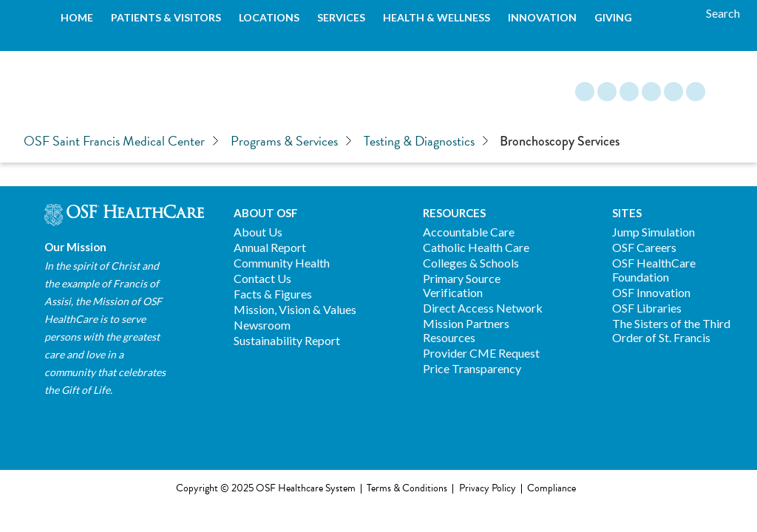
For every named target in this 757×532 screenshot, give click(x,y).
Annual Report (270, 247)
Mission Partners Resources (466, 330)
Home (77, 17)
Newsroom (262, 325)
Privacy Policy (488, 489)
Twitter (673, 92)
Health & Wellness (437, 17)
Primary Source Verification (462, 285)
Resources (454, 213)
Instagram (629, 92)
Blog (585, 92)
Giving (613, 17)
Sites (627, 213)
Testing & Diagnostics (426, 141)
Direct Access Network (483, 308)
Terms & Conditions (407, 489)
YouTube (696, 92)
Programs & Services (291, 141)
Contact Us (262, 278)
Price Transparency (472, 368)
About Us (258, 232)
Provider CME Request (481, 353)
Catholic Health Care (476, 247)
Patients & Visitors (166, 17)
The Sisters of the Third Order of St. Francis (671, 330)
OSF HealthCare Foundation (654, 270)
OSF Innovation (651, 292)
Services (341, 17)
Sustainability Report (287, 340)
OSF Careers (644, 247)
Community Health (282, 263)
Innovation (542, 17)
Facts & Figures (273, 294)
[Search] (723, 13)
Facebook (607, 92)
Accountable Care (469, 232)
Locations (269, 17)
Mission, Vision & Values (295, 309)
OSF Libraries (647, 308)
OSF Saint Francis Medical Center (121, 141)
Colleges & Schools (471, 263)
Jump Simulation (654, 232)
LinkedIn (651, 92)
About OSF (266, 213)
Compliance (551, 489)
